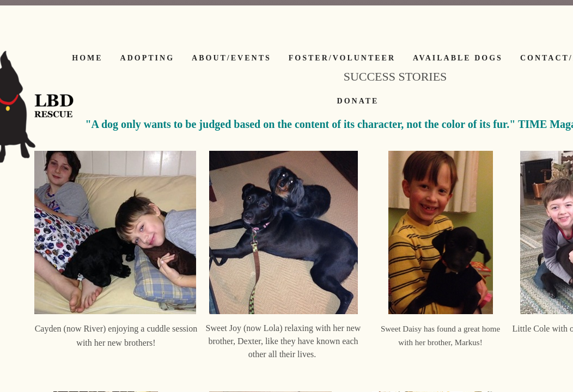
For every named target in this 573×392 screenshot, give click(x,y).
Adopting (147, 58)
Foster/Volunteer (342, 58)
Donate (358, 101)
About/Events (231, 58)
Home (87, 58)
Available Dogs (458, 58)
